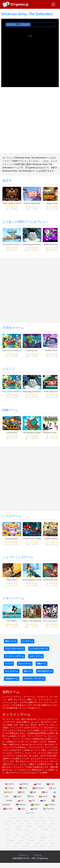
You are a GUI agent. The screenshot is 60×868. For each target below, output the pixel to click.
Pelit (14, 824)
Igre (44, 800)
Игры (38, 784)
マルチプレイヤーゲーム (34, 679)
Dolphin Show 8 (52, 350)
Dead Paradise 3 (52, 539)
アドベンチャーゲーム (14, 649)
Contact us (23, 855)
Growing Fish (32, 350)
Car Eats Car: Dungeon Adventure (38, 539)
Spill (21, 792)
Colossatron (12, 433)
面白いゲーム (11, 641)
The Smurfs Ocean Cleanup (15, 244)
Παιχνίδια (49, 809)
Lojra (22, 809)
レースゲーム (12, 516)
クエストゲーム (25, 664)
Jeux (53, 788)
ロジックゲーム (12, 671)
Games (10, 784)
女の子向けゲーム (45, 671)
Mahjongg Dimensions (33, 244)
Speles (35, 805)
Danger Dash (52, 203)
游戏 (42, 846)
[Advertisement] (30, 60)
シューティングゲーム (18, 557)
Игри (34, 809)
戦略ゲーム (10, 410)
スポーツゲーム (13, 598)
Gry (21, 800)
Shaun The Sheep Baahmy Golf (37, 621)
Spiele (23, 788)
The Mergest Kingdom (33, 433)
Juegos (10, 788)
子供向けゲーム (13, 328)
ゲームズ (51, 846)
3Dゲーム (28, 671)
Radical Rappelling (32, 203)
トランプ (9, 369)
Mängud (21, 805)
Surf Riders (12, 621)
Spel (33, 792)
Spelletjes (39, 788)
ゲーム (30, 813)
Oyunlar (18, 829)
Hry (32, 800)
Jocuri (43, 796)
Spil (45, 792)
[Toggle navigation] (53, 4)
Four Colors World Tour (13, 350)
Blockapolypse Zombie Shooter (37, 580)
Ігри (31, 796)
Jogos (51, 784)
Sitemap (38, 855)
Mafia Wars (12, 580)
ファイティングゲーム (14, 656)
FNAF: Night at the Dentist (14, 203)
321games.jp (19, 4)
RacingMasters (12, 539)
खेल (35, 846)
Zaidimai (50, 805)
